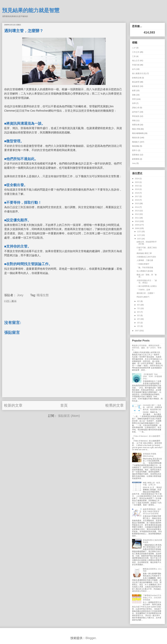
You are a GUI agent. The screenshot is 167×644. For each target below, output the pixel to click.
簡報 (134, 121)
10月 (139, 239)
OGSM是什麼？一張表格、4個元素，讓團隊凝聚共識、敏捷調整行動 (153, 407)
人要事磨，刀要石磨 (145, 260)
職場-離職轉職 (138, 133)
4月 (139, 319)
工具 (134, 56)
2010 (137, 221)
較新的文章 (13, 405)
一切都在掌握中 (143, 264)
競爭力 (135, 150)
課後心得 (136, 108)
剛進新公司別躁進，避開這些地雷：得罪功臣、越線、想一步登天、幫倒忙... (147, 348)
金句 (134, 69)
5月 (139, 315)
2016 (137, 200)
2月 (139, 326)
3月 (139, 323)
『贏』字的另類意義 (145, 267)
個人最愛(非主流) (139, 73)
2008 (137, 228)
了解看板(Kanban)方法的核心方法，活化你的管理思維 (152, 598)
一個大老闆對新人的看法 (147, 286)
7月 (139, 308)
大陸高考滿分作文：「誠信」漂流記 (147, 282)
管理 (134, 99)
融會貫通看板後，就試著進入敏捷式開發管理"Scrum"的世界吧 (152, 511)
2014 (137, 207)
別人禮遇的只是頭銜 (145, 271)
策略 (134, 95)
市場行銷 (136, 65)
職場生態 (43, 295)
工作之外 (136, 52)
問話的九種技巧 (143, 297)
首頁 (64, 405)
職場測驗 (136, 146)
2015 (137, 203)
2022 (137, 186)
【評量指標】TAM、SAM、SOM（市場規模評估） (152, 377)
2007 (137, 331)
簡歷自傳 (136, 125)
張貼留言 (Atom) (69, 416)
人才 (134, 48)
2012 (137, 214)
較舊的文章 (115, 405)
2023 (137, 182)
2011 (137, 218)
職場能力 (136, 142)
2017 (137, 196)
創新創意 (136, 86)
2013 (137, 211)
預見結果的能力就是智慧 (31, 10)
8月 (139, 305)
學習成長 (136, 116)
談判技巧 (136, 112)
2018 (137, 193)
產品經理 (136, 82)
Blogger (91, 638)
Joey (134, 163)
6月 (139, 312)
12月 (139, 231)
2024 (137, 179)
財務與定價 (137, 78)
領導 (134, 103)
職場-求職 (136, 129)
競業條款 (136, 155)
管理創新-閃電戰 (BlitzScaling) (150, 455)
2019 (137, 189)
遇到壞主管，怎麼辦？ (146, 293)
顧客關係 (136, 159)
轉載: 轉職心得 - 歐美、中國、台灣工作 (152, 484)
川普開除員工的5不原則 (146, 257)
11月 (139, 235)
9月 (139, 301)
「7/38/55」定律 (143, 290)
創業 (134, 91)
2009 (137, 225)
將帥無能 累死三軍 (144, 253)
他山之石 (136, 61)
